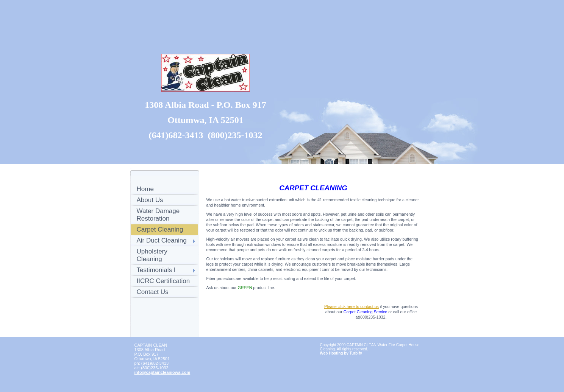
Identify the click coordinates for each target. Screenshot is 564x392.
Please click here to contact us (352, 306)
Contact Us (153, 292)
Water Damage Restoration (158, 215)
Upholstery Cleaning (152, 255)
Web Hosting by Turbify (341, 353)
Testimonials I (156, 270)
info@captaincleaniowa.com (162, 372)
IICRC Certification (163, 281)
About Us (150, 200)
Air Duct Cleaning (162, 240)
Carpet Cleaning (160, 229)
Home (145, 189)
